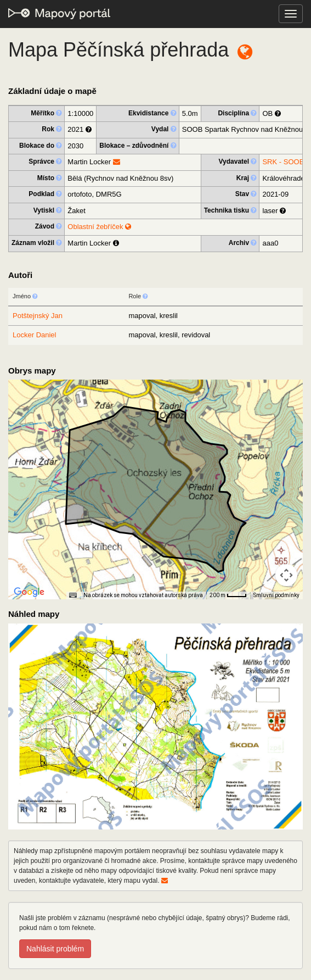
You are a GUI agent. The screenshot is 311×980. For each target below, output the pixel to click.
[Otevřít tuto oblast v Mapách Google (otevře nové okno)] (29, 592)
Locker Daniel (35, 335)
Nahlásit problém (55, 949)
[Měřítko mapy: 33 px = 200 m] (228, 595)
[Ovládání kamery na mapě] (286, 575)
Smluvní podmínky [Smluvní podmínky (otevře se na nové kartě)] (276, 595)
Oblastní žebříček (99, 227)
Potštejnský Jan (38, 316)
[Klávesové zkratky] (73, 595)
